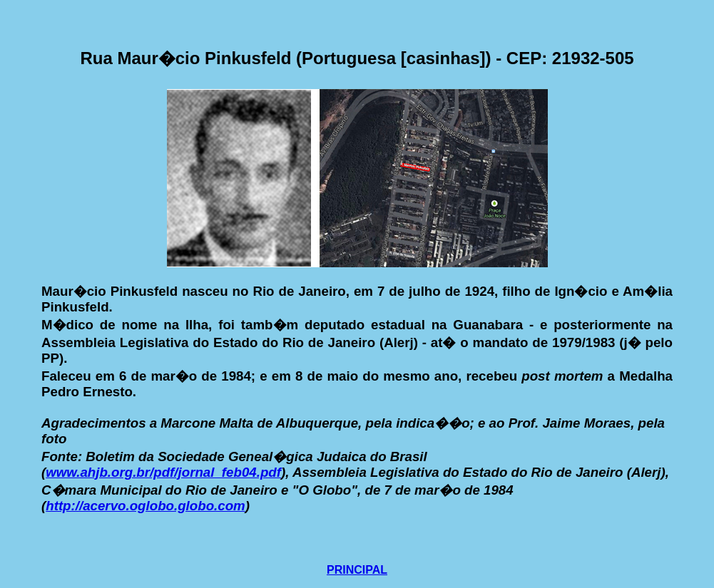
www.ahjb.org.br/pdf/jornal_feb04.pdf (163, 472)
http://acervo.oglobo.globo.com (146, 506)
